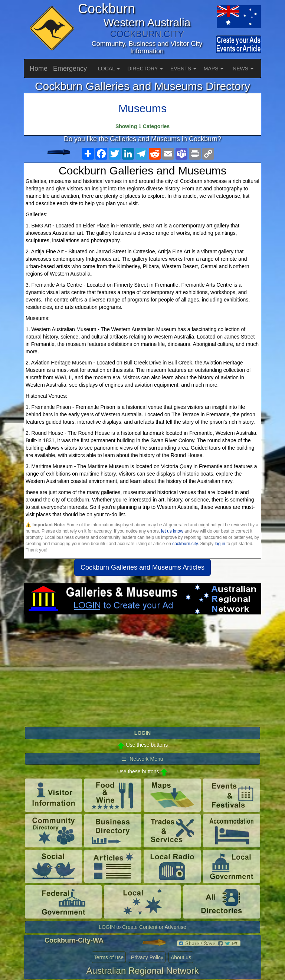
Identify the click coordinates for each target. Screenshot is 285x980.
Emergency (70, 69)
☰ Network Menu (142, 759)
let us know (172, 531)
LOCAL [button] (109, 69)
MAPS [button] (214, 69)
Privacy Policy (147, 957)
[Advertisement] (142, 674)
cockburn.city (185, 544)
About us (181, 957)
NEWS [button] (243, 69)
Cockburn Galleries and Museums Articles (142, 567)
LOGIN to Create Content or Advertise (142, 927)
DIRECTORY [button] (145, 69)
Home (39, 69)
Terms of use (109, 957)
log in (220, 544)
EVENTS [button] (183, 69)
